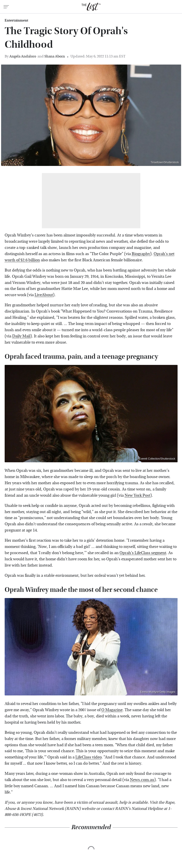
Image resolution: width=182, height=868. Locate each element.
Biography (141, 254)
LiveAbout (44, 295)
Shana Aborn (55, 56)
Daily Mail (21, 336)
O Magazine (112, 710)
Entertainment (16, 20)
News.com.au (142, 780)
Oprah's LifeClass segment (143, 553)
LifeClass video (88, 757)
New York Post (137, 495)
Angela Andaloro (23, 56)
